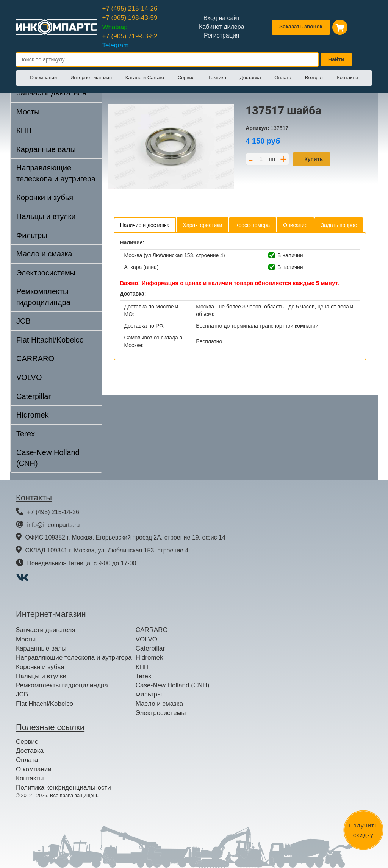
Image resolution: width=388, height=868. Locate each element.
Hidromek (33, 415)
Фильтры (32, 235)
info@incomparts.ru (53, 525)
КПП (24, 130)
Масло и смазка (44, 254)
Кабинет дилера (222, 27)
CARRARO (35, 358)
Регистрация (222, 35)
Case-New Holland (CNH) (48, 458)
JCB (23, 321)
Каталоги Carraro (145, 77)
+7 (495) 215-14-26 (130, 9)
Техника (217, 77)
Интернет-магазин (91, 77)
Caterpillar (34, 396)
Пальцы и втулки (46, 216)
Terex (26, 434)
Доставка (250, 77)
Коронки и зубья (45, 197)
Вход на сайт (222, 18)
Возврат (314, 77)
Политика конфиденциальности (63, 787)
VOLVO (29, 377)
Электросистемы (46, 273)
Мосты (28, 112)
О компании (44, 77)
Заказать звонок (301, 27)
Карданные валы (46, 149)
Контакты (347, 77)
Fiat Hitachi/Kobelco (50, 340)
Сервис (186, 77)
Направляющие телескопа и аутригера (56, 173)
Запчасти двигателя (46, 630)
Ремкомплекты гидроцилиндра (43, 297)
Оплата (283, 77)
